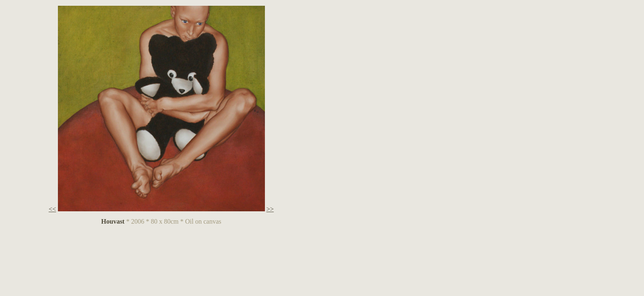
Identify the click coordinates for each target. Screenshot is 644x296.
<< (52, 209)
